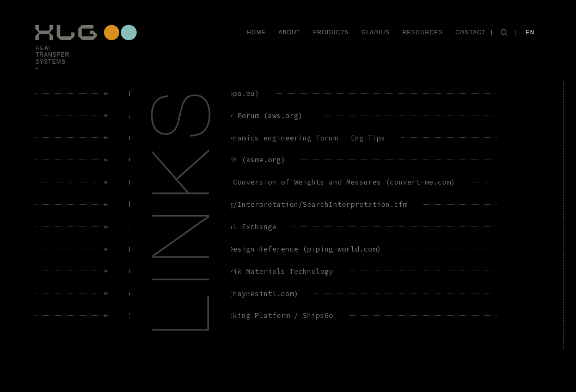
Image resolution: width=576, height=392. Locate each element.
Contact (470, 32)
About (289, 32)
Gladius (376, 32)
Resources (422, 32)
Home (257, 32)
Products (331, 32)
